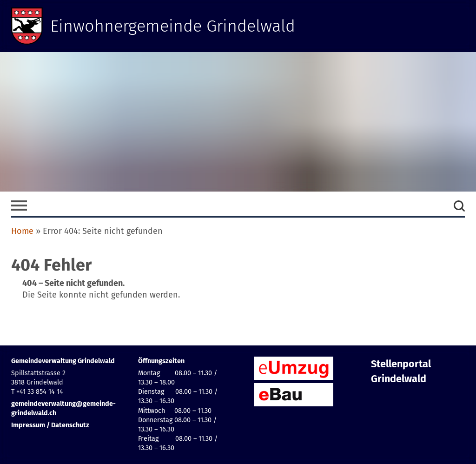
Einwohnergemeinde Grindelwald (173, 26)
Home (22, 231)
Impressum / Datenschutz (50, 425)
